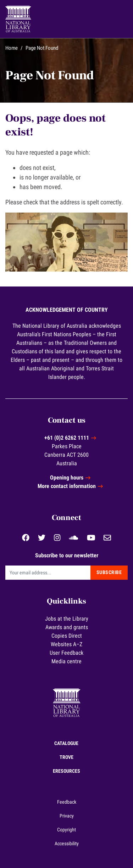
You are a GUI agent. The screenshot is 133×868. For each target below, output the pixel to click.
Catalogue (66, 743)
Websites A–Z (66, 644)
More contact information (67, 486)
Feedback (67, 802)
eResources (66, 771)
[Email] (48, 573)
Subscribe (109, 572)
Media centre (66, 661)
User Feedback (66, 653)
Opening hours (67, 478)
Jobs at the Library (67, 619)
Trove (66, 757)
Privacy (67, 816)
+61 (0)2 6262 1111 (67, 438)
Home (12, 48)
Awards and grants (67, 627)
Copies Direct (67, 636)
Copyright (66, 830)
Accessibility (67, 843)
